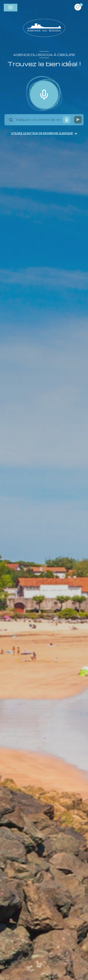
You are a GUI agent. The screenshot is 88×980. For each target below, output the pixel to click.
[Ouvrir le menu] (11, 8)
